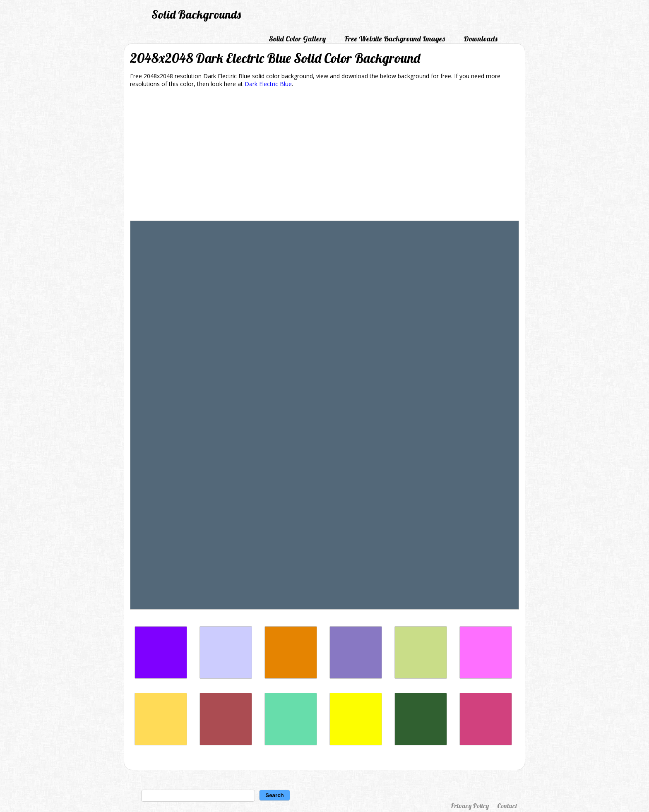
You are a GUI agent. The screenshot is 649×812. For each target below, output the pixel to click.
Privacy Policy (470, 806)
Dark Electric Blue (268, 84)
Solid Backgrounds (196, 14)
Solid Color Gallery (297, 39)
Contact (507, 806)
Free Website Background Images (395, 39)
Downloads (481, 39)
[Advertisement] (324, 156)
